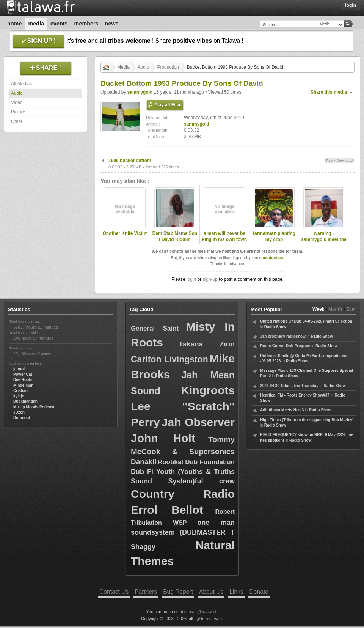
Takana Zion (207, 344)
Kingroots (208, 390)
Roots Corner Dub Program (285, 346)
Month (335, 309)
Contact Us (114, 592)
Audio (17, 93)
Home (14, 24)
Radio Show (275, 327)
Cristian (20, 391)
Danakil (144, 462)
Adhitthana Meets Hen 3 (282, 410)
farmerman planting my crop (274, 237)
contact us (273, 258)
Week (318, 309)
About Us (211, 592)
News (112, 24)
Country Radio (183, 494)
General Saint (155, 328)
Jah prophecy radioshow (283, 336)
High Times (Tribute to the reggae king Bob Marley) (307, 420)
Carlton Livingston (169, 359)
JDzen (19, 412)
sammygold (140, 92)
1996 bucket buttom (130, 161)
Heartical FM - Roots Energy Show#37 (295, 395)
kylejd (19, 396)
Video (17, 102)
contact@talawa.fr (201, 612)
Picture (18, 112)
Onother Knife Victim (125, 233)
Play (330, 160)
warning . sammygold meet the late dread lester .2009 (324, 243)
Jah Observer (198, 422)
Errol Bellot (167, 510)
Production (168, 67)
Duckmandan (25, 401)
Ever (351, 309)
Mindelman (23, 385)
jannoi (19, 369)
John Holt (163, 438)
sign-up (210, 279)
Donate (259, 592)
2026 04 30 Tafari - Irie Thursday (289, 386)
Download (344, 160)
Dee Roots (23, 380)
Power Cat (23, 374)
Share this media (329, 92)
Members (86, 24)
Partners (146, 592)
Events (59, 24)
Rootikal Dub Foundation (196, 462)
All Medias (21, 84)
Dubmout (22, 418)
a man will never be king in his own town (224, 237)
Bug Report (178, 592)
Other (17, 121)
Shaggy (143, 547)
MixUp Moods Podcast (34, 407)
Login (351, 5)
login (191, 279)
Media (36, 24)
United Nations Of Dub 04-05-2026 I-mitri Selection (306, 321)
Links (236, 592)
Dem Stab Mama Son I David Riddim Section (175, 240)
